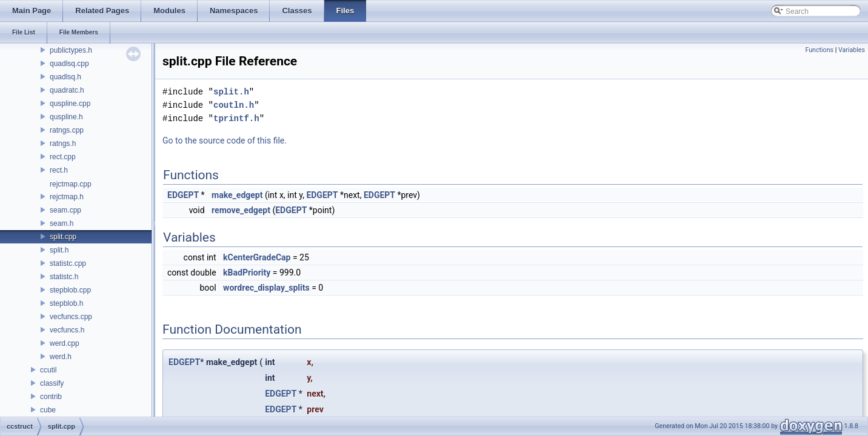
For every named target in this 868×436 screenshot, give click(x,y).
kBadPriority (247, 272)
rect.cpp (63, 157)
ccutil (48, 370)
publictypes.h (71, 50)
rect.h (59, 170)
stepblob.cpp (70, 290)
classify (52, 383)
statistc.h (64, 277)
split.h (59, 250)
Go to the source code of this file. (225, 140)
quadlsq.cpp (69, 64)
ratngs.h (63, 144)
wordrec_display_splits (266, 288)
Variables (852, 50)
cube (48, 410)
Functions (819, 50)
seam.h (62, 223)
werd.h (61, 357)
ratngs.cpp (67, 130)
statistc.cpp (68, 263)
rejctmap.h (67, 197)
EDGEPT (183, 195)
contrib (51, 397)
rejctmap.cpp (71, 184)
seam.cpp (65, 210)
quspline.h (66, 117)
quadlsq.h (65, 77)
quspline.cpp (70, 104)
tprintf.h (236, 118)
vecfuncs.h (67, 330)
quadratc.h (67, 90)
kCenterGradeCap (257, 257)
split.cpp (63, 237)
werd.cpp (65, 343)
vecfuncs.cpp (71, 317)
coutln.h (234, 105)
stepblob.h (66, 303)
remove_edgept (241, 210)
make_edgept (237, 195)
